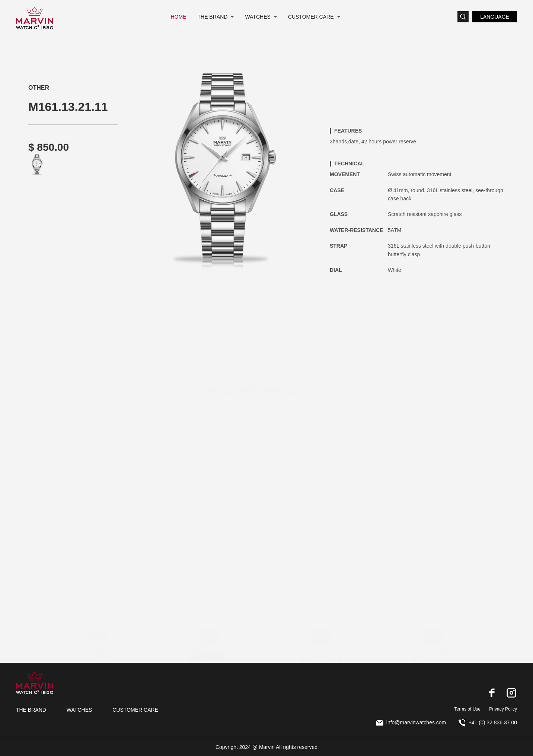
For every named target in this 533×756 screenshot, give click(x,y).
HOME (178, 17)
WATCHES (258, 17)
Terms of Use (467, 709)
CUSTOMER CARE (311, 17)
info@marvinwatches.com (411, 722)
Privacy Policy (503, 709)
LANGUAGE (495, 17)
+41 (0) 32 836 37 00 (488, 722)
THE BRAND (212, 17)
